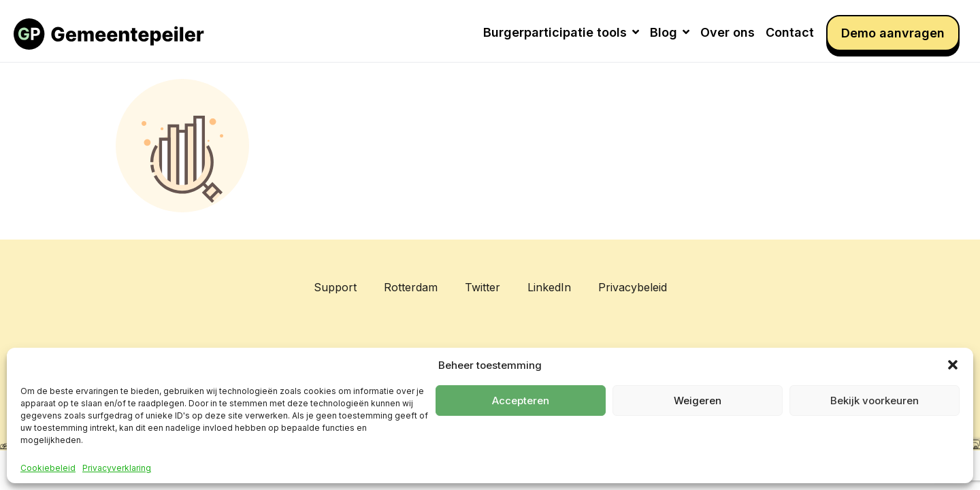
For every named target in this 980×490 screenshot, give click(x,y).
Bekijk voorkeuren (875, 401)
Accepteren (521, 401)
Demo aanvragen (893, 33)
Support (335, 287)
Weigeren (698, 401)
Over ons (728, 32)
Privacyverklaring (117, 468)
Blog (670, 32)
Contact (790, 32)
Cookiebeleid (48, 468)
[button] (953, 365)
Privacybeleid (633, 287)
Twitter (483, 287)
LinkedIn (549, 287)
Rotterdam (411, 287)
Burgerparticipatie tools (561, 32)
